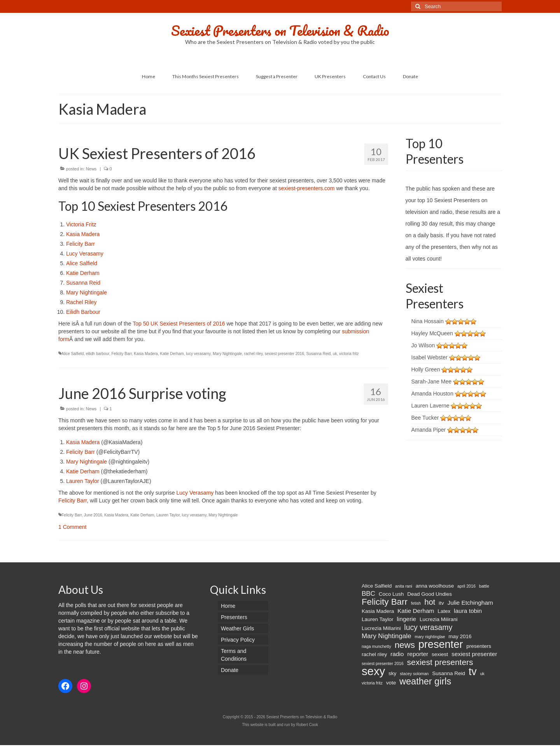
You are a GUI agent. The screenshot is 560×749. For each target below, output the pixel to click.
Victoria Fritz (81, 224)
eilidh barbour (98, 354)
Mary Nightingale (87, 292)
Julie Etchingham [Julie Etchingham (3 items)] (470, 603)
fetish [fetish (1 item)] (416, 603)
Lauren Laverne (430, 406)
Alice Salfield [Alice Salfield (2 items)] (377, 586)
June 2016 (93, 515)
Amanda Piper (429, 430)
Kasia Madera (83, 234)
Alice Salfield (82, 263)
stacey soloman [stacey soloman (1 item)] (414, 674)
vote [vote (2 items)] (391, 683)
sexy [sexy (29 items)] (373, 671)
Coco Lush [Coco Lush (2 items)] (391, 594)
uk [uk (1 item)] (482, 674)
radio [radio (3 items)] (397, 654)
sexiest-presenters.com (307, 188)
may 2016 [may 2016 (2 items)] (460, 636)
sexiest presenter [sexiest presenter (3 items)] (474, 654)
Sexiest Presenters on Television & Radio (280, 30)
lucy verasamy (198, 354)
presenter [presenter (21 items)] (441, 644)
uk (335, 354)
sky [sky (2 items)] (392, 673)
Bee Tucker (425, 418)
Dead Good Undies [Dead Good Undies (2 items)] (430, 594)
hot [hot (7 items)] (430, 602)
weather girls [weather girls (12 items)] (425, 681)
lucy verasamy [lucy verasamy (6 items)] (428, 627)
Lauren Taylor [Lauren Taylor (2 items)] (378, 619)
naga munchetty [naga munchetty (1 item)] (376, 646)
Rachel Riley (81, 302)
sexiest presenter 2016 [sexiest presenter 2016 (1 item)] (383, 663)
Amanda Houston (432, 394)
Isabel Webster (430, 357)
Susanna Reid (83, 283)
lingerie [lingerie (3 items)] (406, 619)
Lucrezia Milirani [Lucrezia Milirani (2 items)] (439, 619)
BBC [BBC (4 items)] (368, 594)
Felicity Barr (80, 244)
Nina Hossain (428, 321)
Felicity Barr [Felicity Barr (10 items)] (385, 602)
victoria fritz (349, 354)
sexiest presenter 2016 (284, 354)
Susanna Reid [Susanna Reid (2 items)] (449, 673)
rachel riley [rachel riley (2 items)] (374, 654)
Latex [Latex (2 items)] (444, 611)
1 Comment (72, 527)
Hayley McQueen (432, 333)
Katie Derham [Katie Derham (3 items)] (416, 611)
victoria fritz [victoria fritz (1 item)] (372, 683)
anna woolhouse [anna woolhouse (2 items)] (435, 586)
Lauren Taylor (83, 481)
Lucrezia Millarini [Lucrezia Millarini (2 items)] (381, 628)
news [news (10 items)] (405, 645)
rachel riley (254, 354)
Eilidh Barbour (83, 312)
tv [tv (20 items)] (473, 672)
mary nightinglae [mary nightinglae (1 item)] (430, 637)
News (91, 169)
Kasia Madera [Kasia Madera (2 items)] (378, 611)
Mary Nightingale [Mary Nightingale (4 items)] (386, 636)
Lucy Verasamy (85, 254)
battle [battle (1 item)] (484, 586)
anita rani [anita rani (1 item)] (404, 586)
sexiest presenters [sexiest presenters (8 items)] (440, 662)
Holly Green (426, 369)
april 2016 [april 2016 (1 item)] (466, 586)
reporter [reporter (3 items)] (418, 654)
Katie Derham (83, 273)
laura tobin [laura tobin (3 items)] (468, 611)
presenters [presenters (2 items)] (479, 646)
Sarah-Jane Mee (432, 381)
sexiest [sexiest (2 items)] (440, 654)
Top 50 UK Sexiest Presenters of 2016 (179, 324)
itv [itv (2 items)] (441, 603)
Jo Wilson (423, 345)
